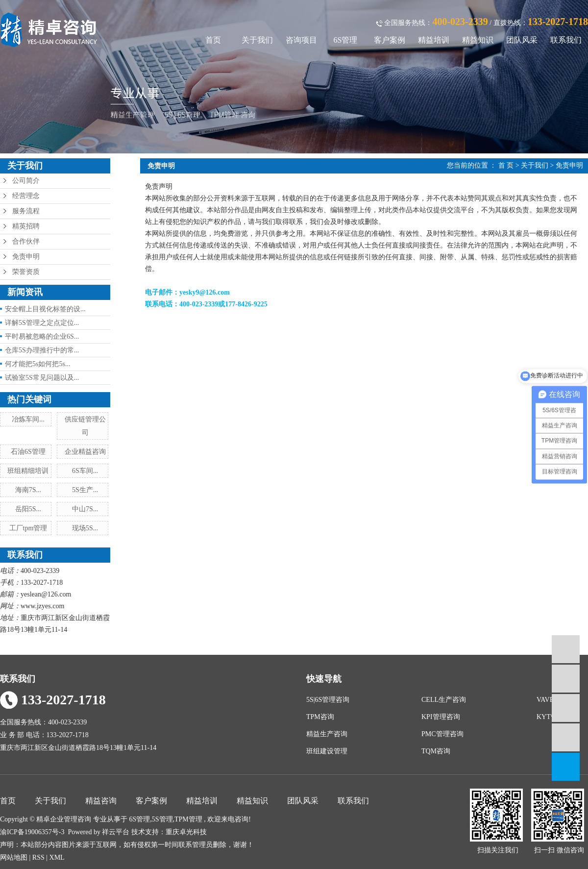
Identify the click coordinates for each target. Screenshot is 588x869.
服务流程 (26, 211)
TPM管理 (188, 819)
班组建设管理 (327, 751)
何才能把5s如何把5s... (37, 364)
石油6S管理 (28, 452)
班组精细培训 (28, 471)
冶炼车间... (28, 419)
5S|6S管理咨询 (328, 700)
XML (57, 857)
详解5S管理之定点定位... (42, 323)
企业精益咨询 (85, 452)
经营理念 (26, 196)
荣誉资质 (26, 272)
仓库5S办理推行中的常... (42, 350)
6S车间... (85, 471)
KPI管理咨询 (441, 717)
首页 (213, 40)
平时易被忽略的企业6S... (42, 336)
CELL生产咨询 (444, 700)
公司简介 (26, 181)
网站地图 (15, 857)
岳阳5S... (28, 509)
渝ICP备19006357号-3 (32, 832)
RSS (38, 857)
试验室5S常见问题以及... (42, 378)
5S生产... (85, 490)
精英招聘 (26, 226)
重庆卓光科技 (186, 832)
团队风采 (522, 40)
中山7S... (85, 509)
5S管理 (162, 819)
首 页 (506, 165)
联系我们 (566, 40)
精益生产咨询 (327, 734)
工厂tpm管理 (28, 528)
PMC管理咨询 (442, 734)
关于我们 (257, 40)
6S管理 (346, 40)
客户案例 (390, 40)
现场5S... (85, 528)
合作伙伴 (26, 241)
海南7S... (28, 490)
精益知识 (478, 40)
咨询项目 (301, 40)
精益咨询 (101, 801)
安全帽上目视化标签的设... (45, 309)
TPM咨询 (320, 717)
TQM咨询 (436, 751)
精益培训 (434, 40)
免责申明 (26, 257)
